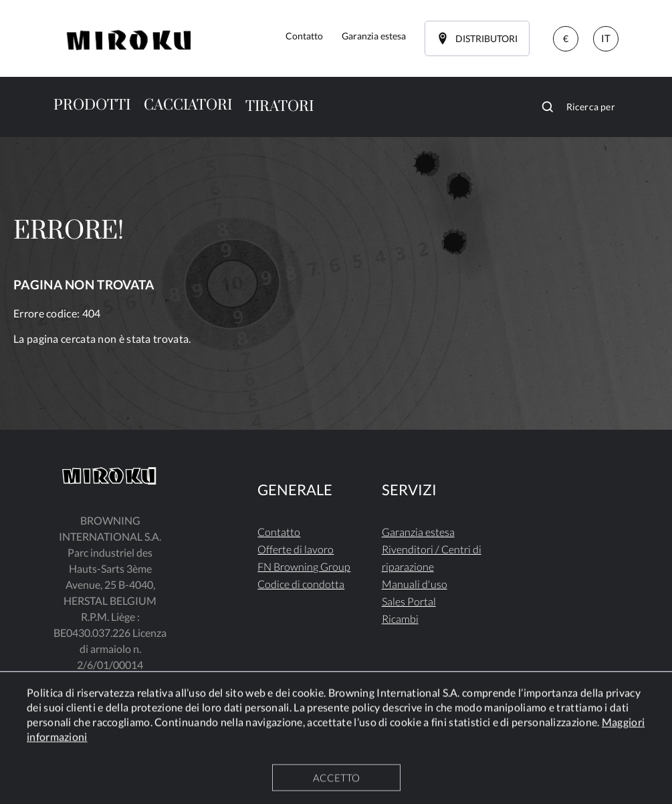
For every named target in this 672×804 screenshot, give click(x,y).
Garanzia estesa (418, 532)
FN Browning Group (304, 566)
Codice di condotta (301, 584)
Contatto (279, 532)
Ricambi (400, 619)
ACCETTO (336, 779)
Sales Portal (409, 601)
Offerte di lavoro (296, 549)
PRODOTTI (92, 105)
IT (606, 38)
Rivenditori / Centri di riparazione (432, 558)
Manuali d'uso (415, 584)
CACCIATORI (188, 105)
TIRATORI (279, 107)
